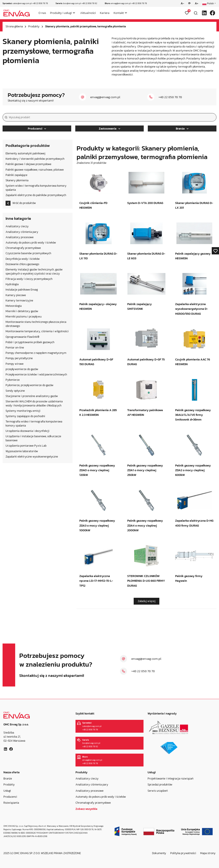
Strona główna (14, 26)
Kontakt (119, 13)
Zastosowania (109, 129)
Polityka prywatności (183, 853)
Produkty (34, 26)
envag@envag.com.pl (121, 3)
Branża (182, 129)
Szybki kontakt (85, 714)
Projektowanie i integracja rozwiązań (170, 779)
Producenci (37, 129)
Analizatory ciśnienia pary (92, 785)
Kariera (105, 13)
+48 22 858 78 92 (89, 3)
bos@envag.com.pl (72, 3)
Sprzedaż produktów (160, 785)
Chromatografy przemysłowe (93, 803)
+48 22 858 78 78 (40, 3)
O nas (42, 13)
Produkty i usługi (61, 13)
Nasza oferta (11, 772)
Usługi (7, 791)
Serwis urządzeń (158, 791)
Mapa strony (208, 853)
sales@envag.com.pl (22, 3)
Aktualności (88, 13)
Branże (8, 779)
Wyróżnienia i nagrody (162, 714)
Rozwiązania (11, 803)
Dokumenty (159, 853)
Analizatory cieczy (87, 779)
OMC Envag (200, 51)
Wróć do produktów (21, 203)
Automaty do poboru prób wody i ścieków (101, 797)
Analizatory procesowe (90, 791)
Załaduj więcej (147, 601)
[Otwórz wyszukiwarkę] (196, 13)
